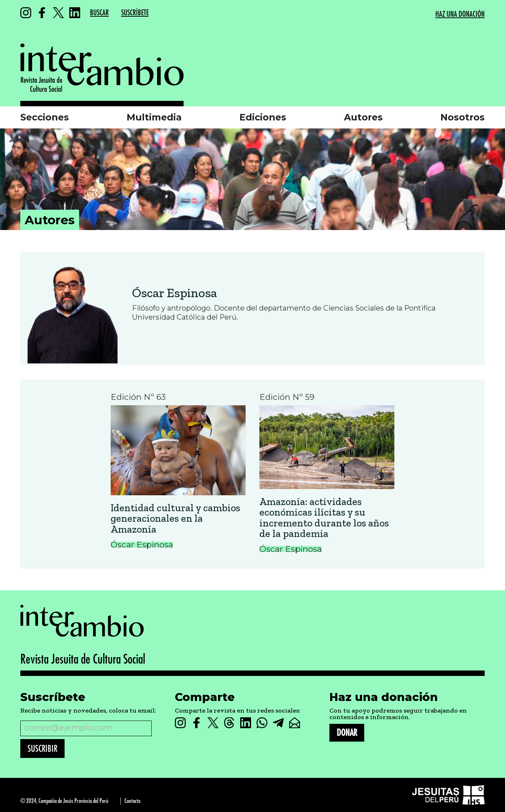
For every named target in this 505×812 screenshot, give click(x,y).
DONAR (347, 733)
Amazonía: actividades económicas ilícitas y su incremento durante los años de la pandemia (324, 518)
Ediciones (263, 117)
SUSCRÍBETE (135, 13)
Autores (363, 117)
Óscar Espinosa (175, 293)
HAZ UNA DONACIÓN (460, 14)
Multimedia (154, 117)
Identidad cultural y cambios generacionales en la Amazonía (175, 518)
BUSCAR (99, 13)
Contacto (132, 801)
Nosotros (463, 117)
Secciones (45, 117)
